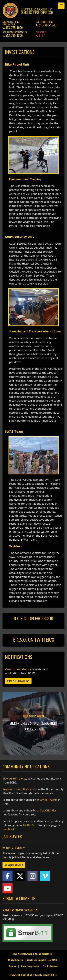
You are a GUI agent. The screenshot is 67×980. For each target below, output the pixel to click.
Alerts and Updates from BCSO (42, 960)
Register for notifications (18, 789)
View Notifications (18, 681)
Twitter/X (28, 825)
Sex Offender (48, 810)
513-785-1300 (13, 35)
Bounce (13, 966)
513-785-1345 (46, 25)
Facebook (8, 829)
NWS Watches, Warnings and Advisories (32, 954)
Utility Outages (15, 960)
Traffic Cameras (51, 966)
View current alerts (17, 669)
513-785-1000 (13, 28)
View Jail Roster (14, 865)
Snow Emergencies (30, 966)
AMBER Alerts (49, 800)
